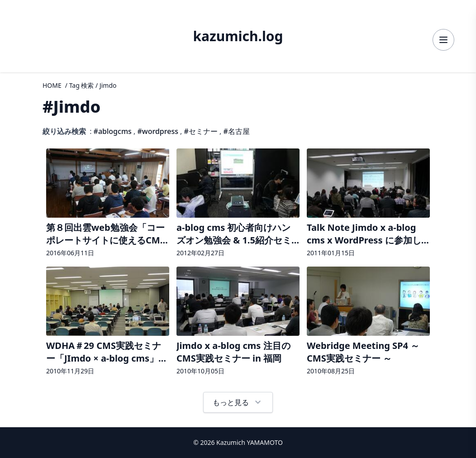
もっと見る (238, 402)
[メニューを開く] (443, 40)
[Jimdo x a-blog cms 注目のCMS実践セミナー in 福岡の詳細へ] (238, 322)
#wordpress (158, 131)
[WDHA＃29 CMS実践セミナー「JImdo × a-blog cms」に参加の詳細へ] (108, 322)
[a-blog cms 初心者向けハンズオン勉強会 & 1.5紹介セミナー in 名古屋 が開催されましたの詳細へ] (238, 204)
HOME (52, 85)
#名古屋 (237, 131)
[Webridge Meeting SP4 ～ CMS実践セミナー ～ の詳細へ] (368, 322)
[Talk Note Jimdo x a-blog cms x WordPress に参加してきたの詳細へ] (368, 204)
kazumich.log (238, 36)
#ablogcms (113, 131)
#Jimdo (71, 107)
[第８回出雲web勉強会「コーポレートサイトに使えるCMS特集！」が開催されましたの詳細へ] (108, 204)
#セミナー (201, 131)
